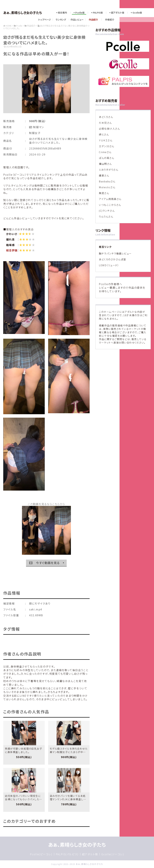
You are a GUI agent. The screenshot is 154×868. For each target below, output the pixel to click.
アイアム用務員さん (110, 199)
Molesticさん (107, 187)
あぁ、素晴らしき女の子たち (23, 13)
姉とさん (104, 134)
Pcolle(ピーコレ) (41, 854)
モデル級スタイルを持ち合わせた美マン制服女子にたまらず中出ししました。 (69, 752)
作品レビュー (77, 20)
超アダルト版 (90, 854)
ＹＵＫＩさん (106, 140)
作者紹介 (110, 20)
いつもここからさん (110, 205)
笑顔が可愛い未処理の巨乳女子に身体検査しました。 (23, 750)
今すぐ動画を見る (44, 563)
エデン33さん (107, 146)
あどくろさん (106, 117)
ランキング (61, 20)
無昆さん (104, 193)
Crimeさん (105, 152)
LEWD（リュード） (109, 265)
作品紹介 (93, 20)
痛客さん (104, 175)
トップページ (45, 20)
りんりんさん (106, 216)
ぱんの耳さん (107, 158)
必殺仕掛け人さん (109, 129)
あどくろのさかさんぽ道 (112, 259)
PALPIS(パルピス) (67, 854)
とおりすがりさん (109, 170)
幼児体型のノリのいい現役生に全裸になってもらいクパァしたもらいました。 (23, 799)
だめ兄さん (105, 123)
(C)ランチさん (107, 211)
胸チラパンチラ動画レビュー (115, 253)
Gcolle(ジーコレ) (113, 854)
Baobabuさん (107, 181)
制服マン (38, 127)
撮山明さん (105, 164)
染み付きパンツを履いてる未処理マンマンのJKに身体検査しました (68, 799)
